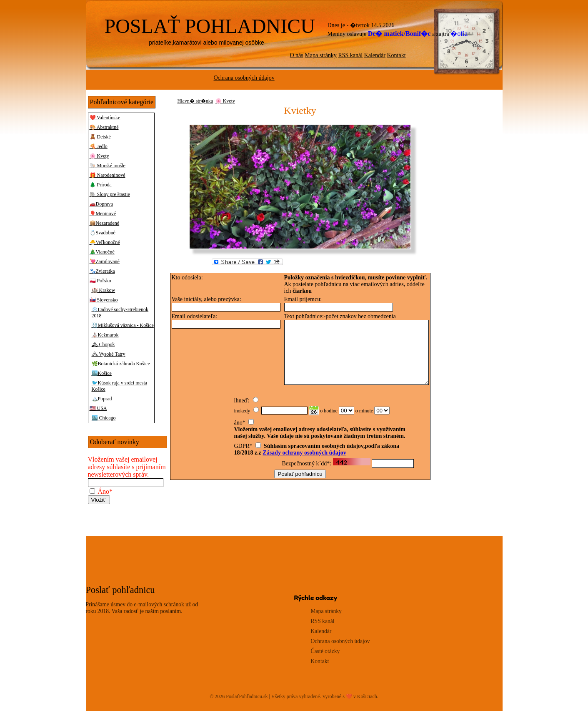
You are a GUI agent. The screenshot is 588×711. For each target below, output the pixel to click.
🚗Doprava (101, 204)
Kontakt (396, 55)
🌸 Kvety (99, 156)
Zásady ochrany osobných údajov (304, 459)
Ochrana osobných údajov (244, 78)
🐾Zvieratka (102, 271)
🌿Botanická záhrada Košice (121, 364)
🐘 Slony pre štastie (110, 194)
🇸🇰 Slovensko (104, 300)
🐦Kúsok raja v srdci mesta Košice (120, 386)
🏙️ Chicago (104, 418)
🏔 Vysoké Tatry (109, 354)
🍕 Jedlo (99, 146)
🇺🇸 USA (98, 408)
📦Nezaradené (105, 223)
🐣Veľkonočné (105, 242)
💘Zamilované (105, 261)
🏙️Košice (102, 373)
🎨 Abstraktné (104, 127)
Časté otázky (325, 651)
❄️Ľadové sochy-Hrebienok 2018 (120, 313)
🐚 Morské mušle (108, 166)
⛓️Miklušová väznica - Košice (123, 325)
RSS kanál (350, 55)
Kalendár (375, 55)
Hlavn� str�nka (195, 101)
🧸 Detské (100, 137)
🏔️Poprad (102, 399)
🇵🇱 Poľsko (100, 281)
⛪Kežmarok (105, 335)
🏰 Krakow (104, 290)
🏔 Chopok (103, 344)
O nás (297, 55)
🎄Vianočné (102, 252)
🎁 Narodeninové (108, 175)
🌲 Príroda (101, 185)
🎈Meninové (103, 214)
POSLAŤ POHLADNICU (210, 26)
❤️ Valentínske (105, 118)
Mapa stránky (321, 55)
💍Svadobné (103, 233)
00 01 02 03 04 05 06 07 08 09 (347, 416)
